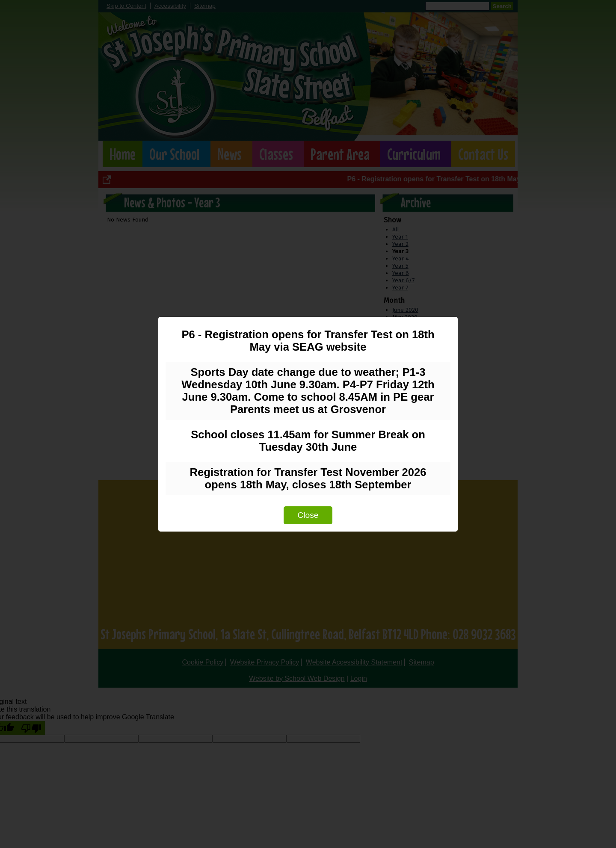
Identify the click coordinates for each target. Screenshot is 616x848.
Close (308, 515)
